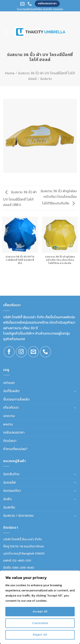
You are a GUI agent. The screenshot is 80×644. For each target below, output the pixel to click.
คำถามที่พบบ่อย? (15, 449)
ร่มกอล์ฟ (9, 482)
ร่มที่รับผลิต (11, 391)
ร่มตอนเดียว (12, 490)
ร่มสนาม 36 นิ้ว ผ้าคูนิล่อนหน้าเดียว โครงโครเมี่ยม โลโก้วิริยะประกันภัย (59, 197)
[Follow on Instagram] (21, 352)
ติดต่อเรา (10, 441)
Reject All (40, 635)
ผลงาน (8, 424)
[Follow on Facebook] (9, 352)
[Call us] (45, 352)
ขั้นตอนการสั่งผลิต (16, 399)
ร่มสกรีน (9, 507)
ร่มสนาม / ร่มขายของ (18, 515)
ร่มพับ (7, 499)
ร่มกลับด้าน (11, 474)
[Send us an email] (33, 352)
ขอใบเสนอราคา (14, 432)
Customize (40, 623)
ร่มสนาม (46, 79)
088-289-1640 (23, 567)
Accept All (40, 611)
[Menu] (6, 32)
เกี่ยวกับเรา (11, 407)
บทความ (9, 416)
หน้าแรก (9, 383)
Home (10, 73)
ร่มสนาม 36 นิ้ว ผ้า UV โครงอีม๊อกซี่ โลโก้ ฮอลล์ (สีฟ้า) (20, 198)
